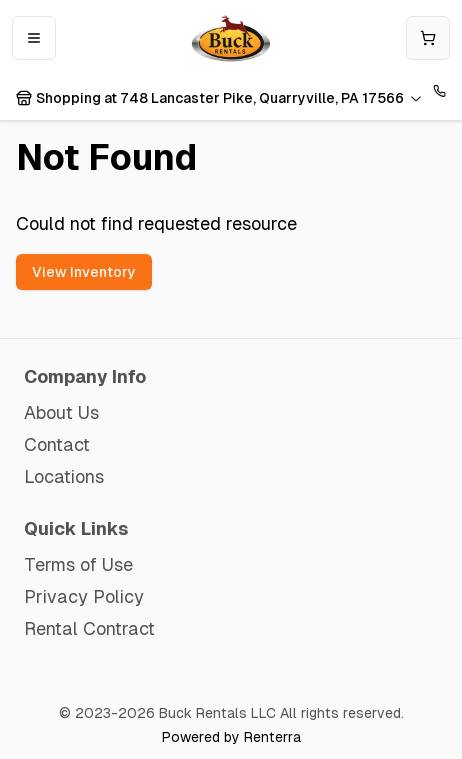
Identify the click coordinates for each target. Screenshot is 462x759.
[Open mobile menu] (34, 38)
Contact (57, 444)
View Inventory (84, 272)
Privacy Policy (84, 596)
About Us (61, 412)
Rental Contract (89, 628)
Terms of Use (78, 564)
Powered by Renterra (231, 737)
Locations (64, 476)
